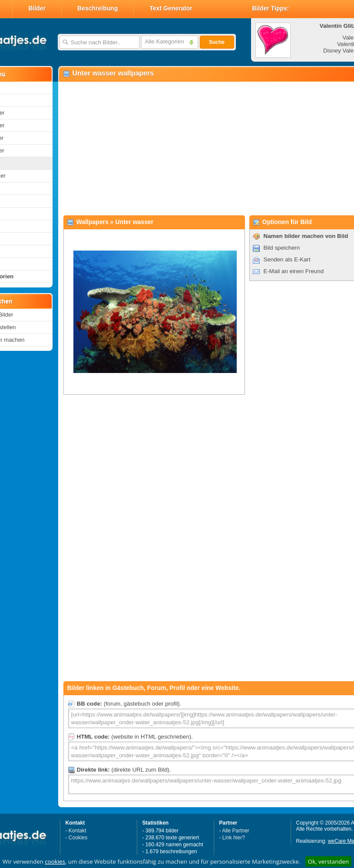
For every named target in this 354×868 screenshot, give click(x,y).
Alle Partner (236, 831)
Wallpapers (93, 222)
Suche (217, 42)
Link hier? (234, 838)
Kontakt (78, 831)
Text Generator (171, 8)
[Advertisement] (191, 148)
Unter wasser (134, 222)
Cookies (78, 838)
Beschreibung (98, 8)
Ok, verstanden (328, 861)
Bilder (37, 8)
